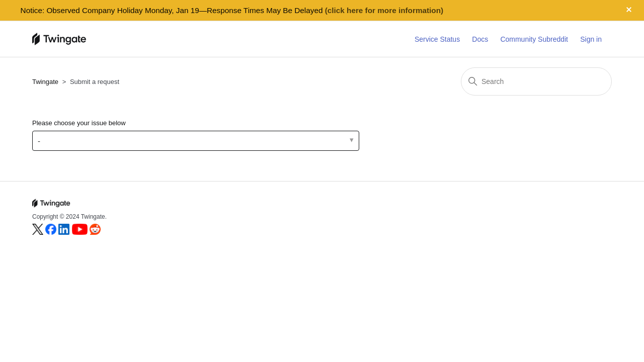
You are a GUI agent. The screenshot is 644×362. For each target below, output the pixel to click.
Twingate (45, 82)
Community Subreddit (534, 39)
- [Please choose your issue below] (39, 141)
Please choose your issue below (79, 123)
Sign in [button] (591, 39)
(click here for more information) (384, 10)
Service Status (437, 39)
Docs (480, 39)
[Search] (536, 81)
